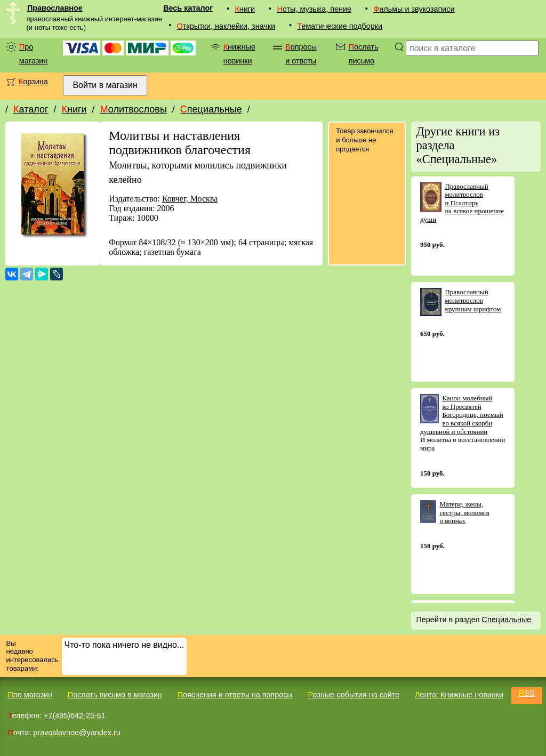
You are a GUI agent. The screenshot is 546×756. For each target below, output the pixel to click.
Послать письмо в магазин (115, 695)
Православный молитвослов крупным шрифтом (473, 300)
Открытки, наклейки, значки (226, 26)
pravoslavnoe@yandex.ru (77, 733)
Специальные (211, 109)
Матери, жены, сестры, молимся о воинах (464, 512)
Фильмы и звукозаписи (414, 9)
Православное (55, 8)
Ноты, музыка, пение (314, 9)
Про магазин (33, 54)
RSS (527, 693)
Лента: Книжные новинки (459, 695)
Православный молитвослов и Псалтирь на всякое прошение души (462, 203)
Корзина (33, 82)
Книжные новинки (239, 54)
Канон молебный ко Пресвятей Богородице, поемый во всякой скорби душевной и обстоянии (462, 415)
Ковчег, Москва (190, 199)
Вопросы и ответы (301, 54)
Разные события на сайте (354, 695)
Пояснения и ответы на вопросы (235, 695)
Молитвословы (134, 109)
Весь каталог (188, 8)
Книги (245, 9)
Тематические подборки (340, 26)
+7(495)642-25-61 (75, 715)
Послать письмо (364, 54)
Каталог (31, 109)
